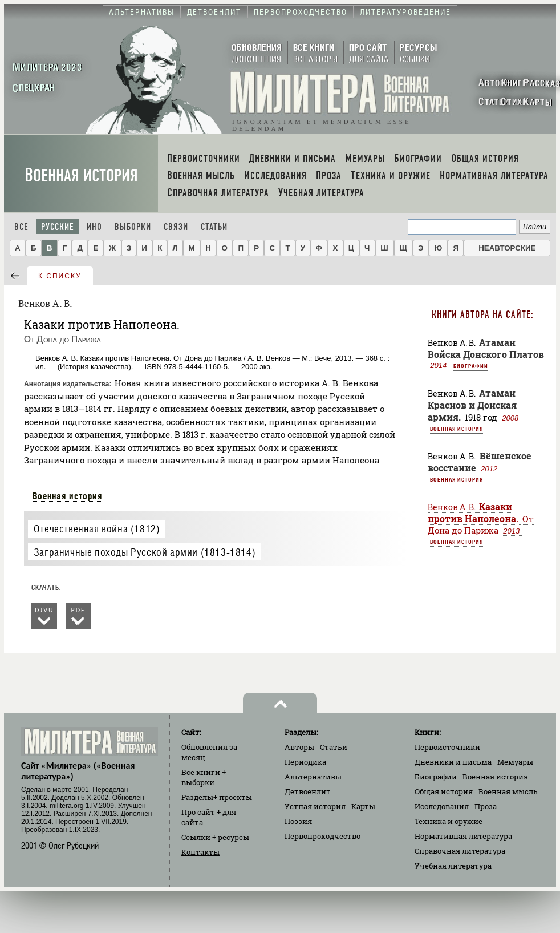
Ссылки (215, 837)
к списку (60, 276)
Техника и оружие (449, 821)
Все (21, 227)
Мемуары (515, 762)
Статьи (214, 227)
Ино (94, 227)
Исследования (442, 806)
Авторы (299, 747)
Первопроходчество (322, 836)
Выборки (133, 227)
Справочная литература (460, 851)
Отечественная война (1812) (97, 529)
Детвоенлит (308, 791)
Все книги (204, 777)
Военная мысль (508, 791)
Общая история (444, 791)
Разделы (217, 797)
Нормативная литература (463, 836)
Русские (58, 227)
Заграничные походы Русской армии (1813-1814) (145, 552)
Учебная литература (453, 866)
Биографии (471, 366)
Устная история (315, 806)
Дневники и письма (453, 762)
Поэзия (298, 821)
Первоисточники (447, 747)
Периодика (305, 762)
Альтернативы (313, 777)
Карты (363, 806)
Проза (486, 806)
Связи (176, 227)
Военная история (81, 175)
